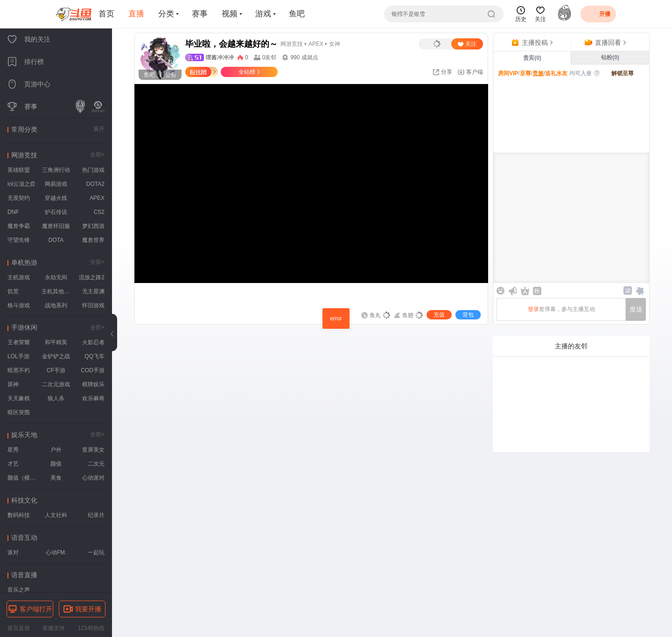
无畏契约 (19, 198)
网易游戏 (56, 184)
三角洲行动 (56, 170)
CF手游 (56, 370)
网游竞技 (24, 155)
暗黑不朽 (19, 370)
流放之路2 (92, 277)
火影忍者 (93, 342)
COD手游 (93, 370)
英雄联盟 (19, 170)
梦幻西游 (93, 226)
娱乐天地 (24, 435)
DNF (13, 212)
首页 (106, 14)
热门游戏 (93, 170)
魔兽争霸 (19, 226)
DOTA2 (95, 184)
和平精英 (56, 342)
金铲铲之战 (56, 356)
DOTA (56, 240)
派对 (13, 552)
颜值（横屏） (23, 478)
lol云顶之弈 (21, 184)
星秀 (13, 450)
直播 (136, 14)
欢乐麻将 (93, 398)
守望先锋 (19, 240)
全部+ (97, 155)
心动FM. (56, 552)
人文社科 (56, 515)
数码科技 (19, 515)
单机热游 (24, 262)
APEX (97, 198)
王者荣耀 (19, 342)
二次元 (96, 464)
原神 (13, 384)
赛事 (200, 14)
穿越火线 (56, 198)
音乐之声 (19, 590)
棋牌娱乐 (93, 384)
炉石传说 (56, 212)
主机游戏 (19, 277)
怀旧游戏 (93, 305)
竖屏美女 (93, 450)
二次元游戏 (56, 384)
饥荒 (13, 291)
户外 (56, 450)
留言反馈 (19, 628)
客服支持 (54, 628)
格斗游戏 (19, 305)
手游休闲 (24, 327)
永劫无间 (56, 277)
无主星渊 (93, 291)
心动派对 (93, 478)
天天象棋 (19, 398)
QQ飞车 (94, 356)
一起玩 (96, 552)
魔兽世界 (93, 240)
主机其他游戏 (57, 291)
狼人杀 (56, 398)
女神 (335, 44)
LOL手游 (18, 356)
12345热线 (91, 628)
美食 (56, 478)
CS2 (99, 212)
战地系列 (56, 305)
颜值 (56, 464)
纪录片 (96, 515)
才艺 (13, 464)
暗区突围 (19, 412)
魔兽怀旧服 (56, 226)
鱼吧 (297, 14)
